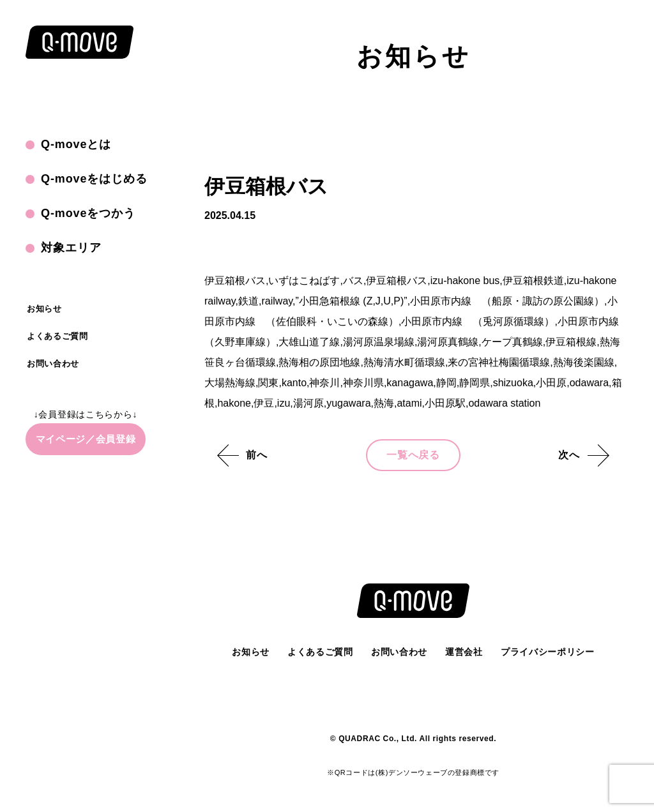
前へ (257, 455)
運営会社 (464, 652)
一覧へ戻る (413, 455)
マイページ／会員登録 (86, 439)
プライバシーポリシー (548, 652)
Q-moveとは (76, 144)
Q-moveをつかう (88, 213)
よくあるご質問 (57, 336)
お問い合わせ (53, 364)
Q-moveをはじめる (94, 179)
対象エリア (71, 248)
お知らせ (44, 309)
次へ (569, 455)
